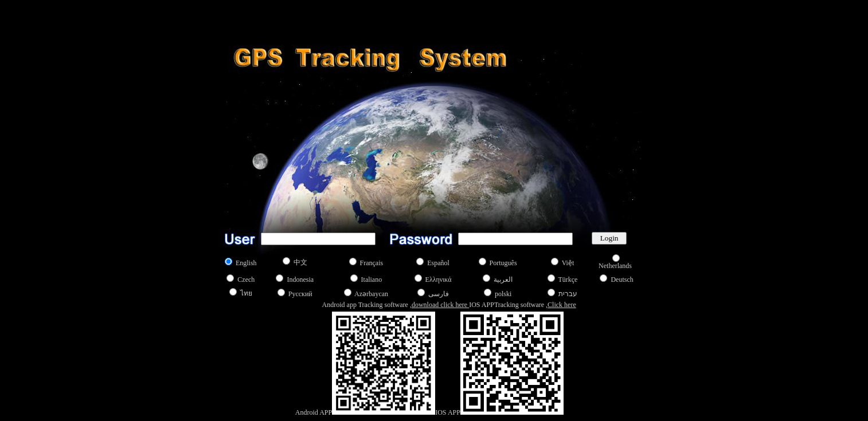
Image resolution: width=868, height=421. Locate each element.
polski (503, 294)
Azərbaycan (371, 294)
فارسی (439, 294)
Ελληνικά (439, 280)
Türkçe (568, 280)
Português (503, 263)
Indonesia (300, 280)
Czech (246, 280)
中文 (300, 262)
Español (438, 263)
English (246, 263)
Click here (562, 305)
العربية (503, 280)
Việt (568, 263)
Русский (300, 294)
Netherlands (615, 266)
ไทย (246, 293)
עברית (568, 294)
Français (372, 263)
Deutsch (622, 280)
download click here (440, 305)
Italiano (372, 280)
